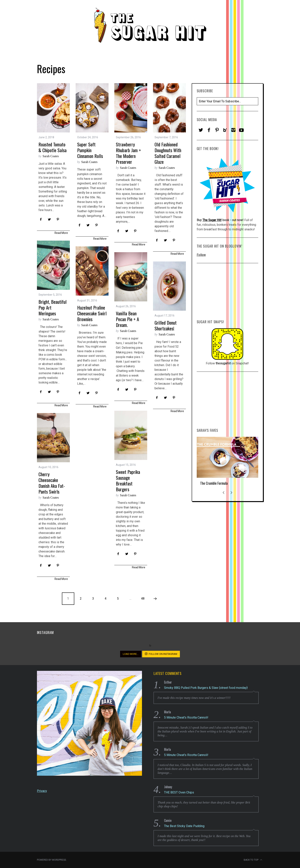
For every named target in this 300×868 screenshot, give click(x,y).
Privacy (42, 791)
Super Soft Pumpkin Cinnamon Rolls (90, 150)
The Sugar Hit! (212, 220)
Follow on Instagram (161, 654)
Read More (61, 233)
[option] (227, 463)
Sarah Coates (51, 156)
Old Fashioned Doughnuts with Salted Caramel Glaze (168, 153)
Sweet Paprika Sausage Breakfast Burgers (128, 480)
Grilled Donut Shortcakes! (166, 325)
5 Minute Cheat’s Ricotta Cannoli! (186, 717)
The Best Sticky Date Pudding (184, 826)
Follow (201, 255)
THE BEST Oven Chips (179, 792)
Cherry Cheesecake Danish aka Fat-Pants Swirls (52, 483)
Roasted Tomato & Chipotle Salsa (53, 147)
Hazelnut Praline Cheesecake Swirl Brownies (92, 313)
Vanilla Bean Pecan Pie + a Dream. (127, 319)
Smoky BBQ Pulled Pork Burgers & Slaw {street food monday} (206, 688)
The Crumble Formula (214, 483)
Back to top (253, 860)
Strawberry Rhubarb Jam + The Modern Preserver (128, 153)
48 (143, 599)
